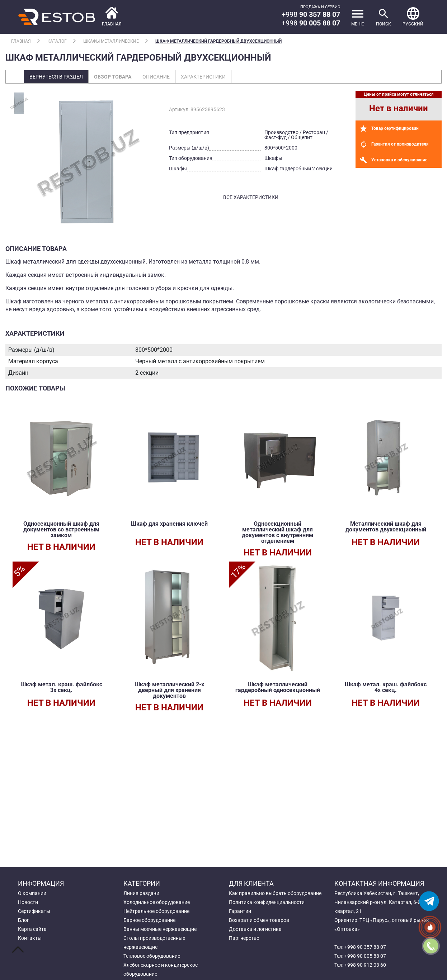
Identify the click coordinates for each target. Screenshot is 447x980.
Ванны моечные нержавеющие (160, 929)
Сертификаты (34, 911)
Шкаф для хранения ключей (169, 524)
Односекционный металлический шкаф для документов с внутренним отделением (277, 532)
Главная (21, 41)
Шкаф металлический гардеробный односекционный (278, 687)
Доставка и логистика (255, 929)
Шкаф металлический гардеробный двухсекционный (218, 41)
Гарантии (240, 911)
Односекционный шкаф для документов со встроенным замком (61, 529)
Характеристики (203, 77)
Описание (156, 77)
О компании (32, 893)
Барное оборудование (149, 920)
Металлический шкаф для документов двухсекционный (386, 527)
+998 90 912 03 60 (365, 965)
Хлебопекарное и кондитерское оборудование (161, 969)
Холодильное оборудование (157, 902)
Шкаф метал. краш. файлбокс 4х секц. (386, 687)
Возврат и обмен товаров (259, 920)
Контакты (30, 938)
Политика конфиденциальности (267, 902)
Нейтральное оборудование (156, 911)
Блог (23, 920)
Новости (28, 902)
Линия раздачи (141, 893)
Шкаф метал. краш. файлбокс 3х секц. (61, 687)
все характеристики (251, 197)
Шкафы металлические (111, 41)
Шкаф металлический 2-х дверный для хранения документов (169, 690)
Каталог (57, 41)
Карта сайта (32, 929)
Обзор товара (113, 77)
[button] (413, 17)
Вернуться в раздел (56, 77)
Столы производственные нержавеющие (154, 943)
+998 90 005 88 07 (365, 956)
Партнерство (244, 938)
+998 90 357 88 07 (365, 947)
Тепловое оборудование (152, 956)
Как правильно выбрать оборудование (275, 893)
